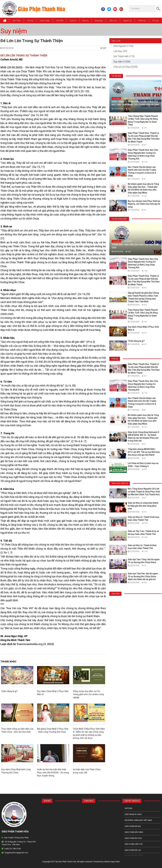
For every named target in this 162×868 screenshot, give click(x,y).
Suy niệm (14, 31)
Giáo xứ (73, 21)
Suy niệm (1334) (122, 62)
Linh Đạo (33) (120, 51)
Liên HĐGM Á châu (133, 814)
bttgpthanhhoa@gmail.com (16, 853)
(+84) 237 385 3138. (13, 849)
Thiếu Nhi (142, 21)
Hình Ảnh (60, 21)
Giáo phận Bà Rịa (133, 826)
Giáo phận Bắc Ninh (134, 832)
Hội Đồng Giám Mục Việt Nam (138, 820)
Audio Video (45, 21)
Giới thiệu (17, 21)
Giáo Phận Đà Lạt (133, 850)
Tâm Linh (113, 21)
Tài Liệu (155, 21)
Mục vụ (85, 21)
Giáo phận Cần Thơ (134, 844)
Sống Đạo (99, 21)
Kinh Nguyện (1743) (123, 46)
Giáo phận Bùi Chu (133, 838)
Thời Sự (30, 21)
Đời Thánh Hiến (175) (124, 56)
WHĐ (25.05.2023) (11, 67)
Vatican (128, 808)
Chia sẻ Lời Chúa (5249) (126, 67)
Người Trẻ (127, 21)
